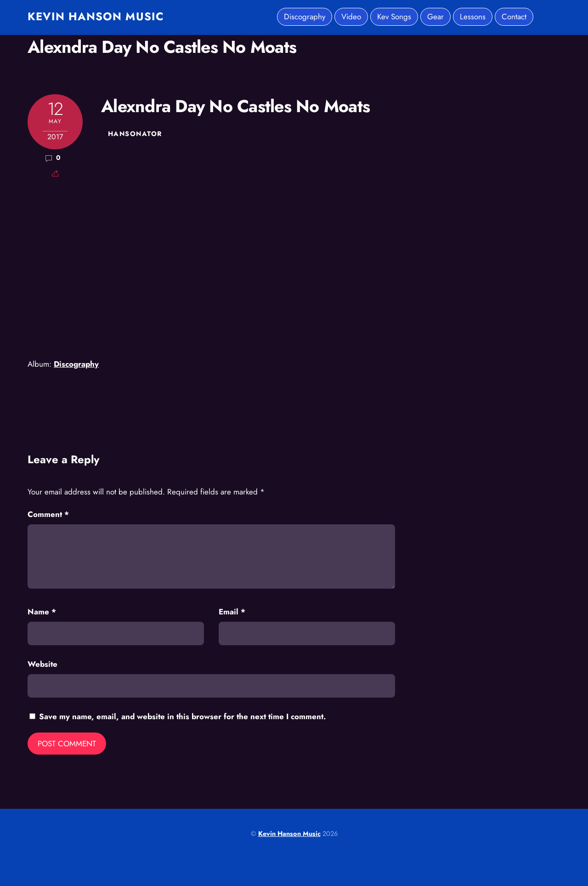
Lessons (473, 17)
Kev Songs (394, 17)
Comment (48, 514)
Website (42, 664)
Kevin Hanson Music (289, 834)
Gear (435, 17)
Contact (514, 17)
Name (42, 612)
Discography (305, 17)
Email (232, 612)
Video (351, 17)
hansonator (135, 134)
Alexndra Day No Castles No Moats (162, 47)
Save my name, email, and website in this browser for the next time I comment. (182, 716)
